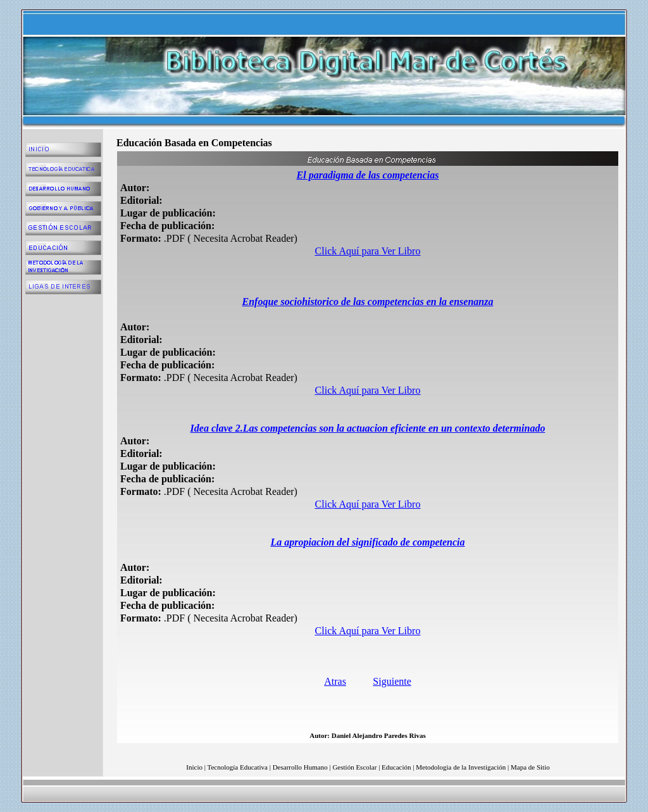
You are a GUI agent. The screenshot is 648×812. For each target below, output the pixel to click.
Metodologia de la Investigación (461, 767)
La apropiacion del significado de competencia (367, 542)
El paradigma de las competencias (368, 175)
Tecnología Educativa (238, 767)
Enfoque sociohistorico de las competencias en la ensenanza (368, 302)
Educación (396, 767)
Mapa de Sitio (530, 767)
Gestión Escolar (354, 767)
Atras (335, 681)
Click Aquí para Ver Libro (368, 251)
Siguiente (392, 681)
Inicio (194, 767)
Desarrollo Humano (300, 767)
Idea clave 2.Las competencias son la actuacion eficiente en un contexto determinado (368, 428)
